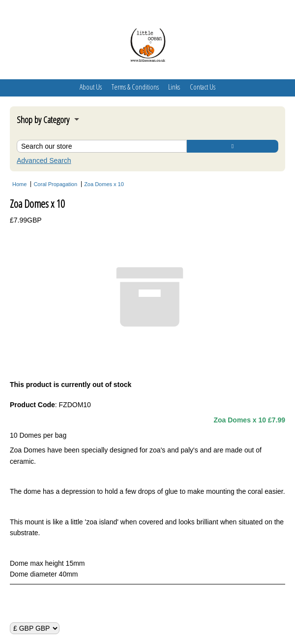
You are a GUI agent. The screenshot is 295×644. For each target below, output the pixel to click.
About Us (91, 87)
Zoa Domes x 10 (104, 184)
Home (19, 184)
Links (174, 87)
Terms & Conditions (135, 87)
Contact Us (203, 87)
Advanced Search (44, 161)
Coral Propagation (55, 184)
